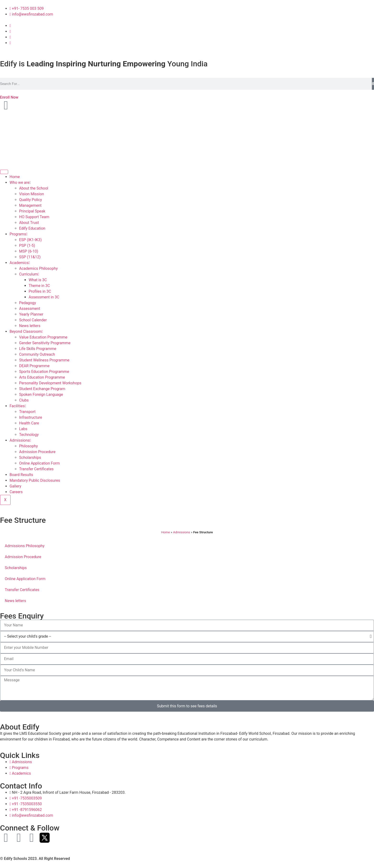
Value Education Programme (43, 337)
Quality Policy (31, 200)
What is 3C (38, 280)
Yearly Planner (31, 314)
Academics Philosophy (38, 268)
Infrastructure (31, 417)
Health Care (29, 423)
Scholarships (30, 458)
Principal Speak (32, 211)
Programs (18, 234)
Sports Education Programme (44, 372)
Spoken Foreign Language (41, 394)
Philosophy (29, 446)
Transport (27, 412)
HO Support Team (34, 217)
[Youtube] (10, 37)
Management (30, 205)
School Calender (33, 320)
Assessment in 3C (44, 297)
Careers (16, 492)
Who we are (20, 183)
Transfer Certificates (36, 469)
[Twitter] (10, 43)
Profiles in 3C (40, 291)
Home (15, 177)
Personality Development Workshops (50, 383)
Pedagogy (28, 303)
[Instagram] (10, 31)
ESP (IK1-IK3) (30, 240)
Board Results (21, 475)
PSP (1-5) (27, 246)
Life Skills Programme (38, 349)
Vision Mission (31, 194)
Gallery (15, 486)
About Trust (29, 223)
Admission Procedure (37, 452)
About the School (34, 188)
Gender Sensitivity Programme (45, 343)
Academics (20, 263)
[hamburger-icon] (4, 172)
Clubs (24, 400)
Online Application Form (39, 463)
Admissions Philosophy (25, 546)
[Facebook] (10, 26)
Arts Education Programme (42, 377)
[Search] (373, 84)
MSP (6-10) (29, 251)
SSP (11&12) (30, 257)
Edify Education (32, 228)
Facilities (18, 406)
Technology (29, 435)
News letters (30, 326)
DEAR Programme (34, 366)
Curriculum (29, 274)
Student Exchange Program (42, 389)
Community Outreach (37, 354)
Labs (23, 429)
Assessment (30, 309)
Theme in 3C (39, 286)
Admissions (20, 440)
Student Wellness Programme (44, 360)
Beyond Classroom (26, 331)
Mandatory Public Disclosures (35, 480)
